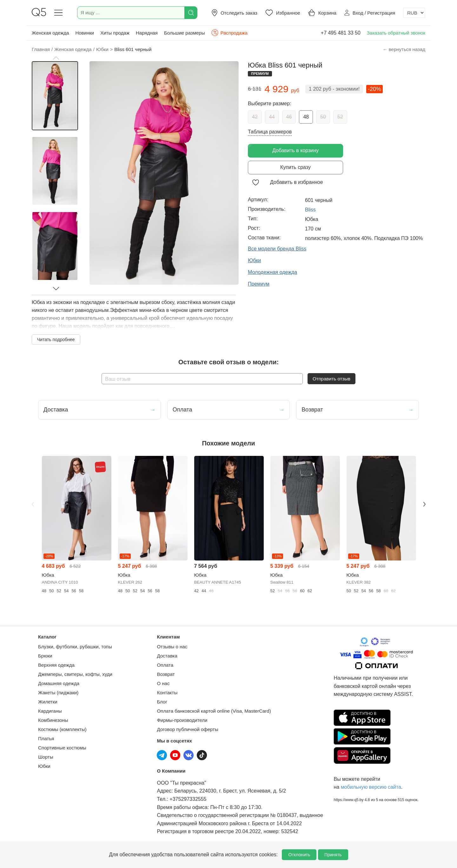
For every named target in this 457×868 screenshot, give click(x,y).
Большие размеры (185, 33)
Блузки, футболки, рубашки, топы (75, 647)
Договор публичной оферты (187, 729)
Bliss (310, 210)
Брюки (45, 656)
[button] (56, 58)
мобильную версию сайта (371, 787)
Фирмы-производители (182, 720)
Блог (162, 702)
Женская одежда (50, 33)
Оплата (165, 665)
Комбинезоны (53, 720)
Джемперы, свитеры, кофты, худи (75, 674)
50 (323, 117)
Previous (33, 504)
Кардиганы (50, 711)
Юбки (44, 766)
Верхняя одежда (56, 665)
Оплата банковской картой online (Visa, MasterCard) (214, 711)
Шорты (46, 757)
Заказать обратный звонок (396, 33)
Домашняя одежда (59, 683)
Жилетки (48, 702)
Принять (333, 855)
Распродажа (229, 33)
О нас (163, 683)
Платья (46, 738)
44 (272, 117)
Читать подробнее (56, 340)
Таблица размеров (270, 132)
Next (424, 504)
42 (255, 117)
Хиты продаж (115, 33)
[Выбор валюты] (414, 13)
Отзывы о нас (172, 647)
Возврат (166, 674)
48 (306, 117)
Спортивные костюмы (62, 748)
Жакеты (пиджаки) (58, 693)
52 (340, 117)
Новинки (85, 33)
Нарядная (147, 33)
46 (289, 117)
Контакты (167, 693)
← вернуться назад (404, 49)
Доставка (167, 656)
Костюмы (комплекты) (62, 729)
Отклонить (299, 855)
